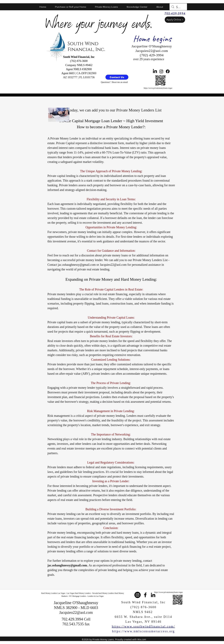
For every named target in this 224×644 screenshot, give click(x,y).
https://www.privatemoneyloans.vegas (158, 88)
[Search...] (178, 7)
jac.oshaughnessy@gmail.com (77, 265)
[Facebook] (168, 71)
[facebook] (145, 595)
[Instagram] (161, 71)
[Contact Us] (117, 77)
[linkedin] (153, 595)
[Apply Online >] (175, 20)
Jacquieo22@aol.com (113, 265)
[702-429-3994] (175, 13)
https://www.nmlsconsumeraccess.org (143, 631)
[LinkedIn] (155, 71)
